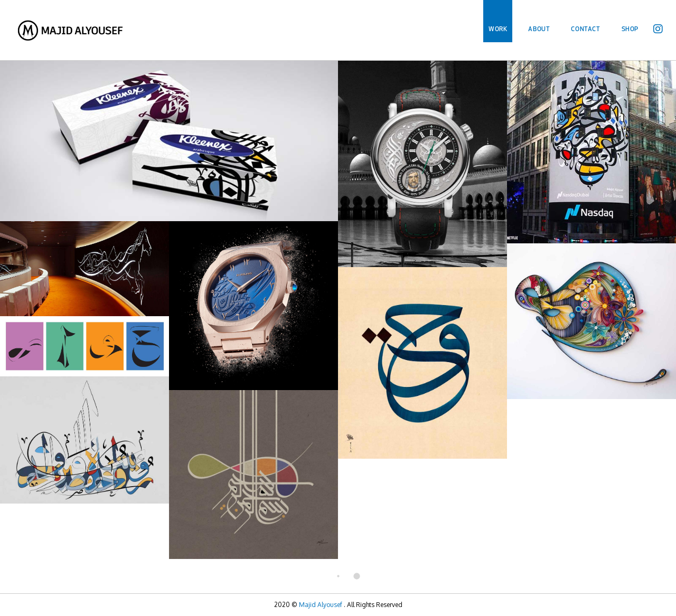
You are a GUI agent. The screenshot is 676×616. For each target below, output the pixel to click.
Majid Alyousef (321, 605)
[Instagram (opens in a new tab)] (658, 27)
